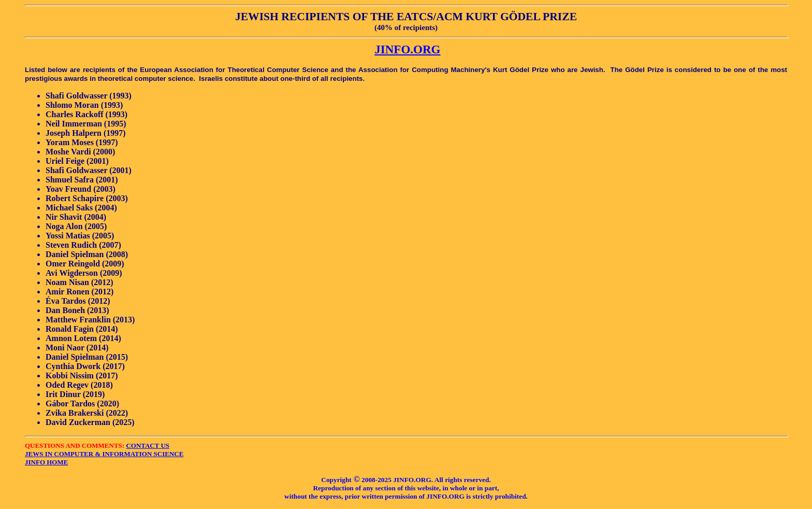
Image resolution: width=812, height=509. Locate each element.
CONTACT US (148, 446)
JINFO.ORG (407, 49)
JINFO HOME (46, 462)
